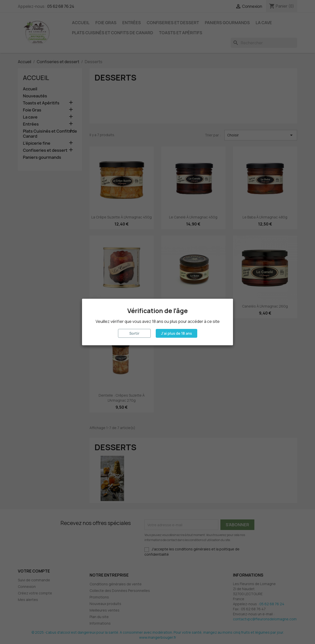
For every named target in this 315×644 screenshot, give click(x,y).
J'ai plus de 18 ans (176, 333)
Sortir (134, 333)
